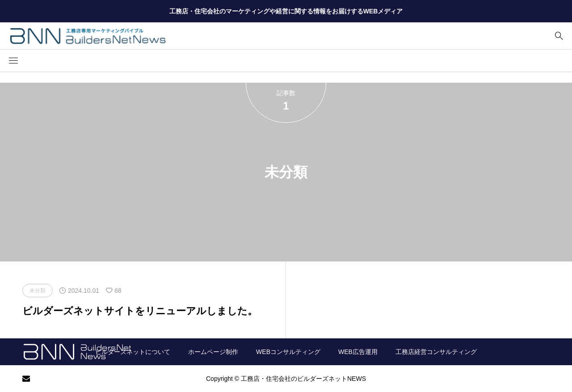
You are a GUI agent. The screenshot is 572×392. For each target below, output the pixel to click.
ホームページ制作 (213, 352)
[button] (13, 61)
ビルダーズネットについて (133, 352)
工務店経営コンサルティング (436, 352)
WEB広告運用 (358, 352)
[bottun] (559, 36)
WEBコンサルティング (288, 352)
